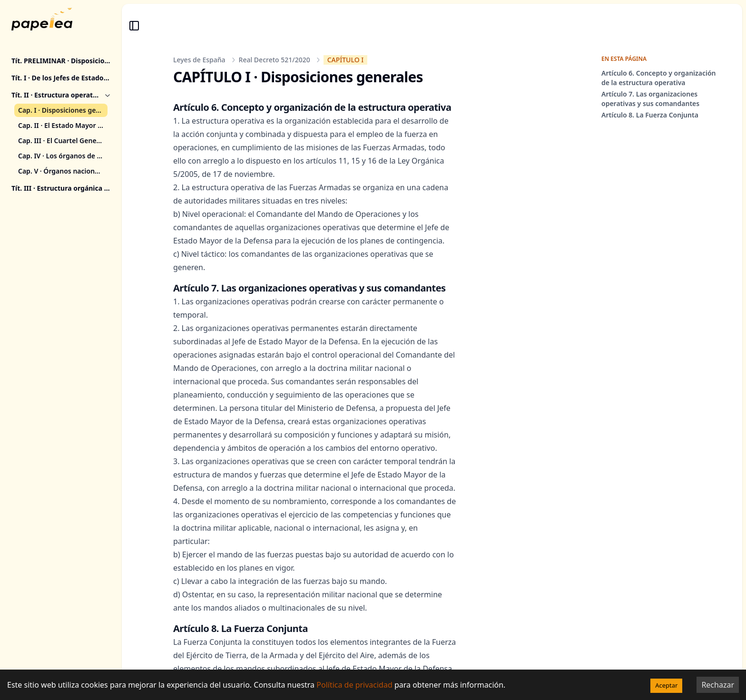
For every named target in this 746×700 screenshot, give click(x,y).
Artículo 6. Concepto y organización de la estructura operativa (659, 78)
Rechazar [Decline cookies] (718, 685)
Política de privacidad (354, 685)
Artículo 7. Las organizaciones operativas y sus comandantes (650, 99)
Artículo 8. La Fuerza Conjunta (650, 115)
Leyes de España (199, 60)
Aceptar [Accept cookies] (666, 685)
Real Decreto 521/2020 (275, 60)
